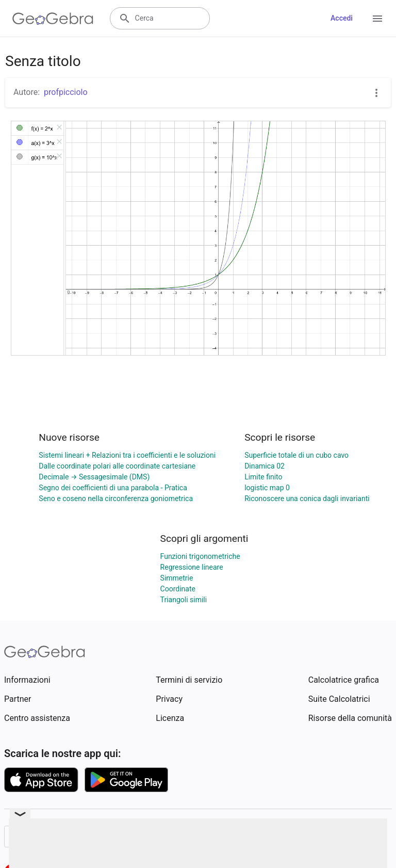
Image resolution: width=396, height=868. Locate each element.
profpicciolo (66, 92)
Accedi (342, 18)
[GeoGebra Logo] (53, 19)
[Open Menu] (377, 19)
